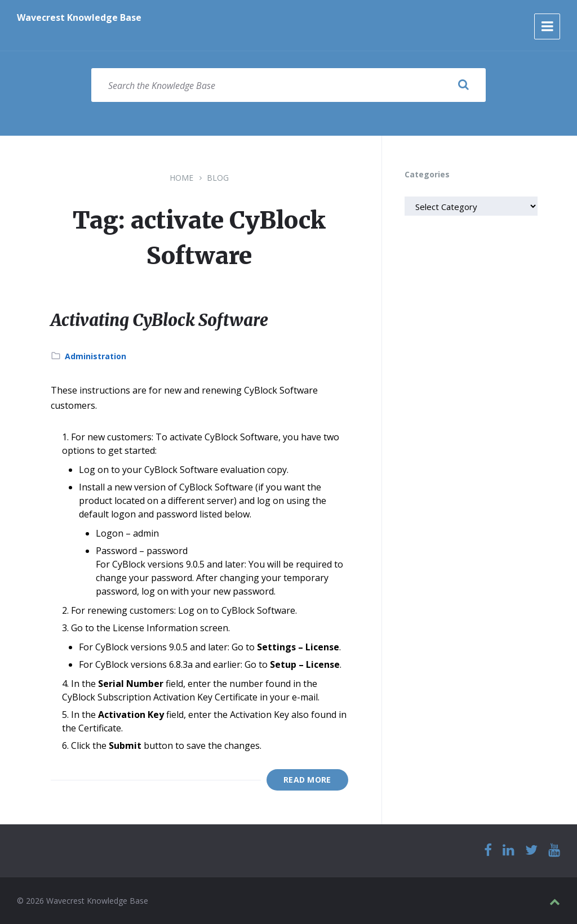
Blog (218, 178)
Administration (96, 356)
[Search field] (288, 85)
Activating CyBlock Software (164, 320)
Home (181, 178)
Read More (307, 780)
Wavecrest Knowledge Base (79, 17)
